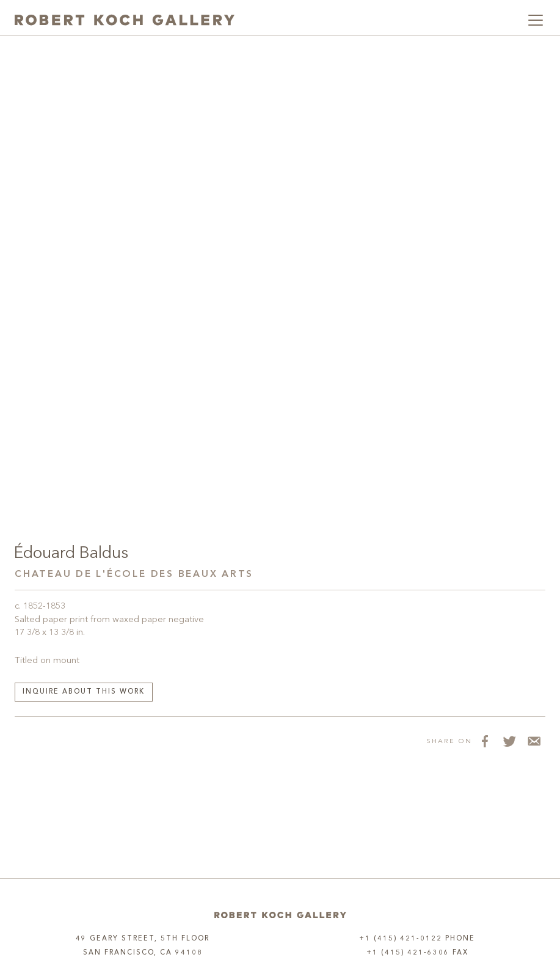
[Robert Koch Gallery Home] (125, 20)
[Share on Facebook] (484, 741)
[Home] (280, 915)
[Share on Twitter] (509, 741)
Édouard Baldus (71, 554)
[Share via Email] (533, 741)
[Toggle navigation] (536, 20)
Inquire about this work (84, 692)
